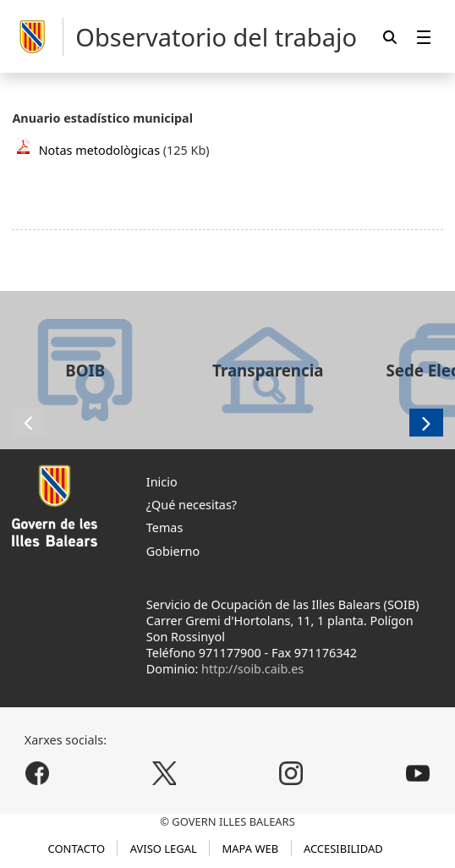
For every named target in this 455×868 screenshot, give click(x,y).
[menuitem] (424, 37)
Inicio (162, 482)
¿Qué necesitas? (192, 505)
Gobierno (173, 551)
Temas (165, 527)
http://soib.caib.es (252, 669)
